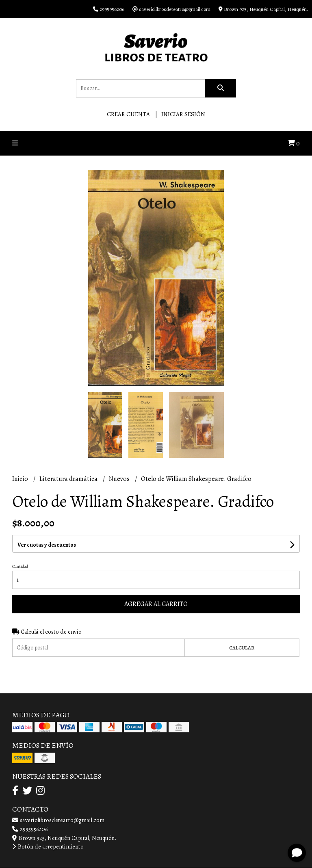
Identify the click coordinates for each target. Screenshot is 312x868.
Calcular (242, 648)
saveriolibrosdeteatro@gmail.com (58, 820)
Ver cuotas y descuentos (47, 545)
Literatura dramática (69, 479)
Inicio (21, 479)
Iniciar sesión (183, 114)
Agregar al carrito (156, 604)
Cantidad (20, 566)
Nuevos (120, 479)
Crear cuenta (128, 114)
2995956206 (30, 829)
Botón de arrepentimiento (48, 846)
